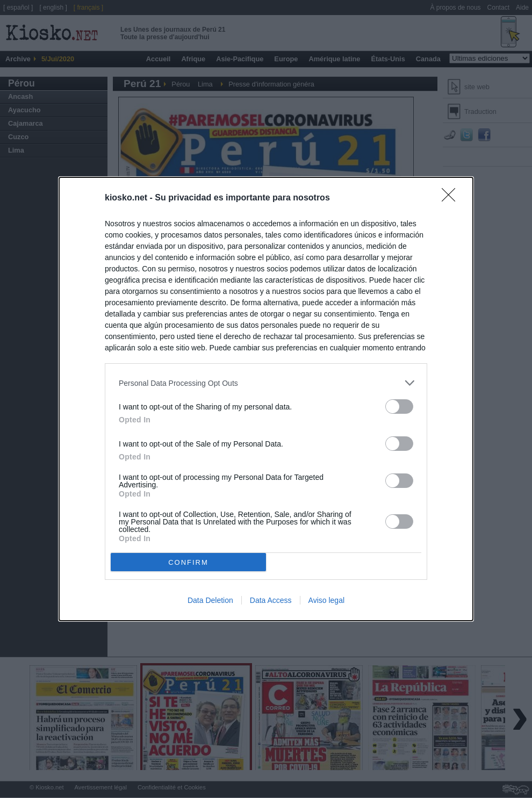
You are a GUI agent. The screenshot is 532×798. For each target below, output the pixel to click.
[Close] (452, 198)
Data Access (271, 600)
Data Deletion (210, 600)
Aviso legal (326, 600)
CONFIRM (188, 562)
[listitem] (266, 383)
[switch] (399, 407)
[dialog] (266, 399)
